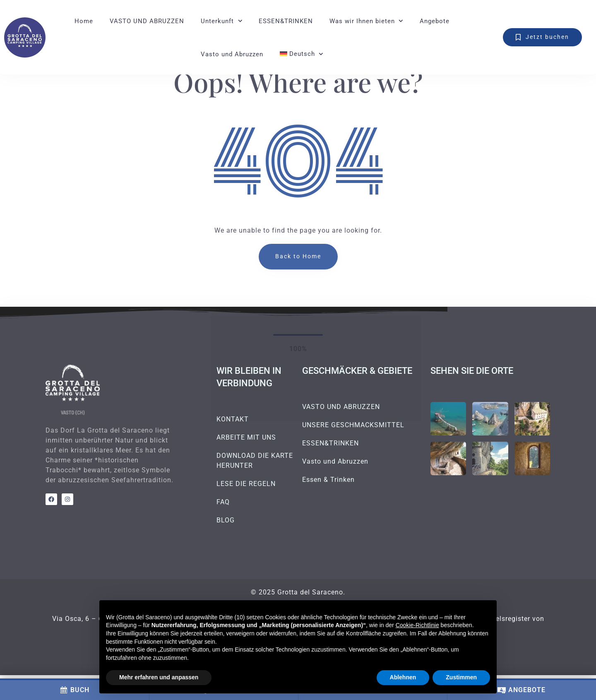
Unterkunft (217, 21)
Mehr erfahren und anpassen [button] (159, 677)
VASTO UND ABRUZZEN (147, 21)
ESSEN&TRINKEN (286, 21)
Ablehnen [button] (403, 677)
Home (84, 21)
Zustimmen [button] (461, 677)
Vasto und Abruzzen (232, 54)
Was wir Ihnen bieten (362, 21)
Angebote (435, 21)
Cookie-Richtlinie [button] (417, 625)
